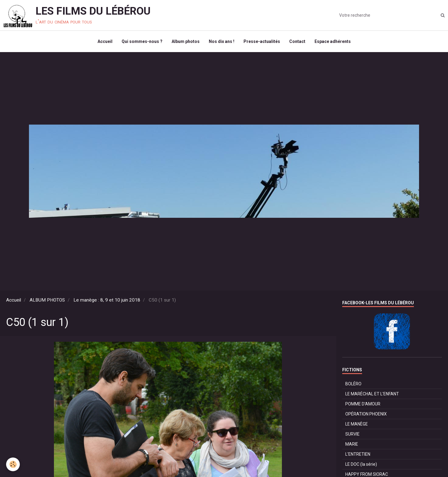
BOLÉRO (353, 384)
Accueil (105, 41)
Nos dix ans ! (222, 41)
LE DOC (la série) (361, 464)
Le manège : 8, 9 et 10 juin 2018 (107, 300)
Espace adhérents (333, 41)
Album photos (186, 41)
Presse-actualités (262, 41)
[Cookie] (13, 464)
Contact (297, 41)
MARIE (352, 444)
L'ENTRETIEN (358, 454)
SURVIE (352, 434)
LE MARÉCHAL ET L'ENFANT (372, 394)
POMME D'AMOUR (363, 404)
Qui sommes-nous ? (142, 41)
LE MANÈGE (357, 424)
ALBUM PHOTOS (47, 300)
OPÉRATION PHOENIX (366, 414)
